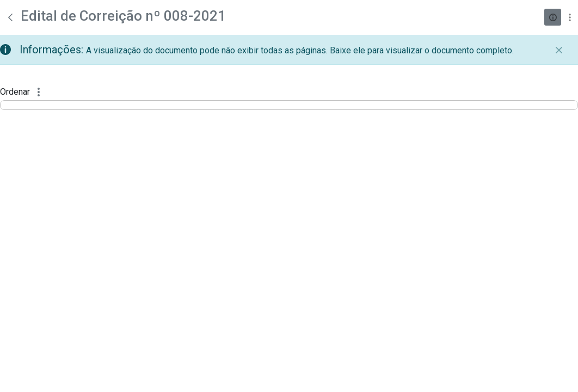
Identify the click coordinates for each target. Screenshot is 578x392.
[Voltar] (10, 17)
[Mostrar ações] (570, 17)
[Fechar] (559, 50)
